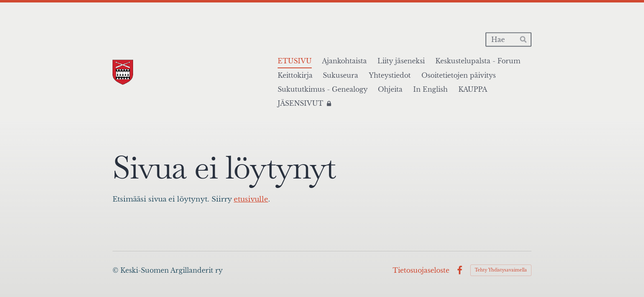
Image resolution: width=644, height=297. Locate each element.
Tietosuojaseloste (421, 270)
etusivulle (251, 199)
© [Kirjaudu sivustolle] (116, 270)
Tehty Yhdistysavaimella (501, 270)
